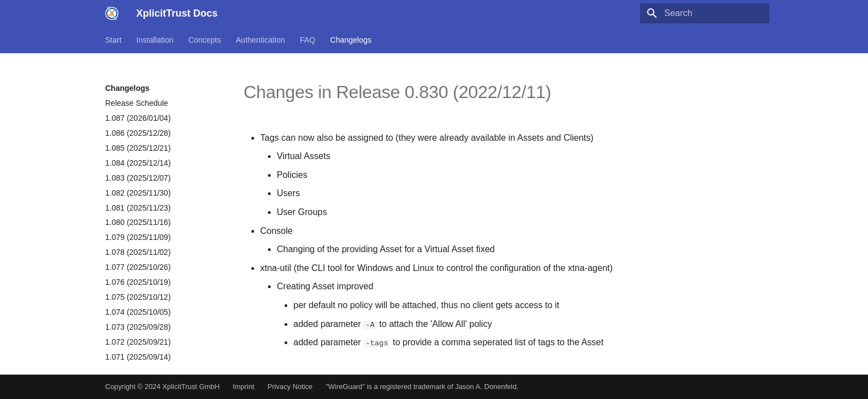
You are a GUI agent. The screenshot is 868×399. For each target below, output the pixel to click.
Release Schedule (137, 103)
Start (113, 40)
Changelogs (351, 40)
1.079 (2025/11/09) (138, 237)
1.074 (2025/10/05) (138, 312)
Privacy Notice (290, 387)
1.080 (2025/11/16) (138, 222)
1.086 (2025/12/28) (138, 133)
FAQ (308, 40)
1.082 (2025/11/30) (138, 193)
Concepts (205, 40)
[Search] (705, 13)
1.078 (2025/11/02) (138, 252)
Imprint (243, 387)
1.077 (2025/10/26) (138, 267)
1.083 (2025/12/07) (138, 178)
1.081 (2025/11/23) (138, 208)
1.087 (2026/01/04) (138, 118)
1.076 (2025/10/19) (138, 282)
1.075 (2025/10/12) (138, 297)
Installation (155, 40)
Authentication (260, 40)
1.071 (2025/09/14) (138, 357)
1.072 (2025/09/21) (138, 342)
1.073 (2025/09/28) (138, 327)
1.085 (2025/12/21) (138, 148)
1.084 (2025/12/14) (138, 163)
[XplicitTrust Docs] (112, 13)
